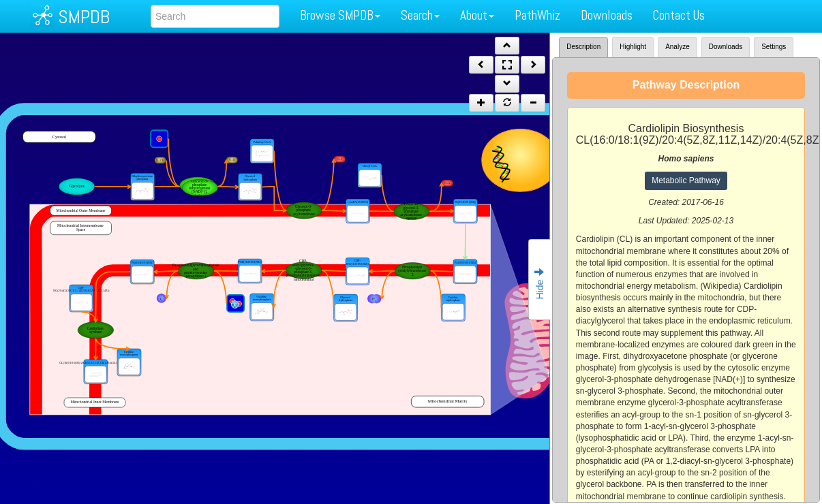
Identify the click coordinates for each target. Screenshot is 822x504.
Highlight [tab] (633, 47)
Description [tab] (583, 47)
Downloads (607, 15)
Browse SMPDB (340, 15)
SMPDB (84, 17)
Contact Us (679, 15)
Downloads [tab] (726, 47)
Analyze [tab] (678, 47)
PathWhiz (537, 15)
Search (420, 15)
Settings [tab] (774, 47)
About (477, 15)
